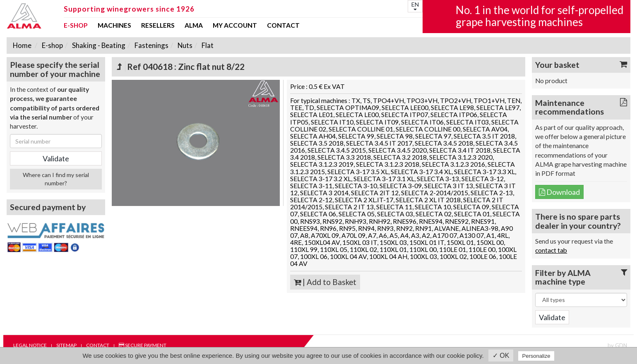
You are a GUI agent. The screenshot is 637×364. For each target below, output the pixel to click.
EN (415, 6)
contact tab (551, 250)
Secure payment (143, 345)
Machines (114, 26)
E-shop (76, 26)
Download (559, 192)
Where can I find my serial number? (56, 179)
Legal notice (30, 345)
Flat (207, 45)
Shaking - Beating (98, 45)
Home (22, 45)
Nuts (184, 45)
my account (235, 26)
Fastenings (151, 45)
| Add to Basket (325, 282)
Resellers (158, 26)
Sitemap (66, 345)
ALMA (194, 26)
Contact (283, 26)
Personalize (536, 356)
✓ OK (501, 356)
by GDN (617, 345)
